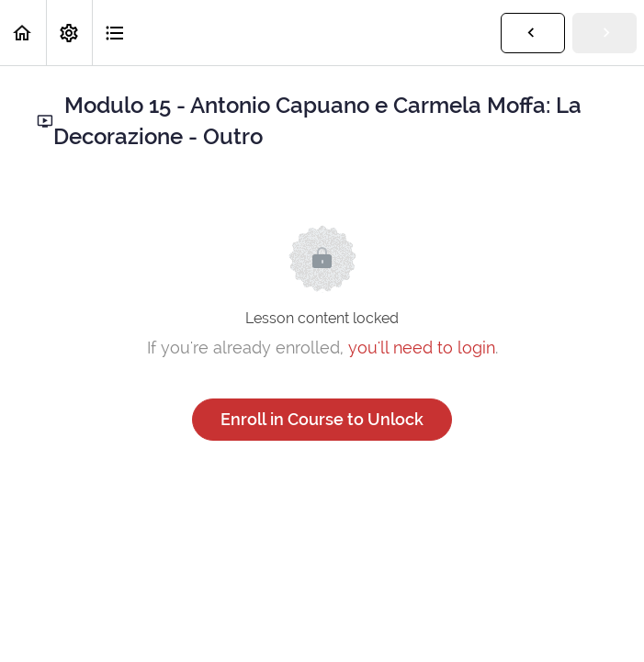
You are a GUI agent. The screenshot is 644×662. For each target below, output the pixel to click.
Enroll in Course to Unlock (322, 419)
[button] (23, 33)
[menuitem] (69, 33)
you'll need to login (422, 348)
